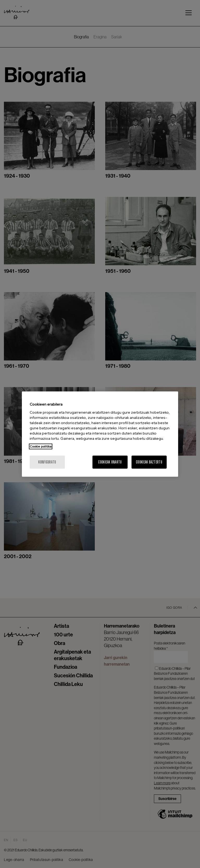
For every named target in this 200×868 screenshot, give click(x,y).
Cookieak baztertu (149, 462)
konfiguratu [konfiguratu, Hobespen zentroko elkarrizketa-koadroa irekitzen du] (47, 462)
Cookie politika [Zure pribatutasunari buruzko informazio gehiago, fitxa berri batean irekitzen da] (41, 446)
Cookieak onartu (110, 462)
